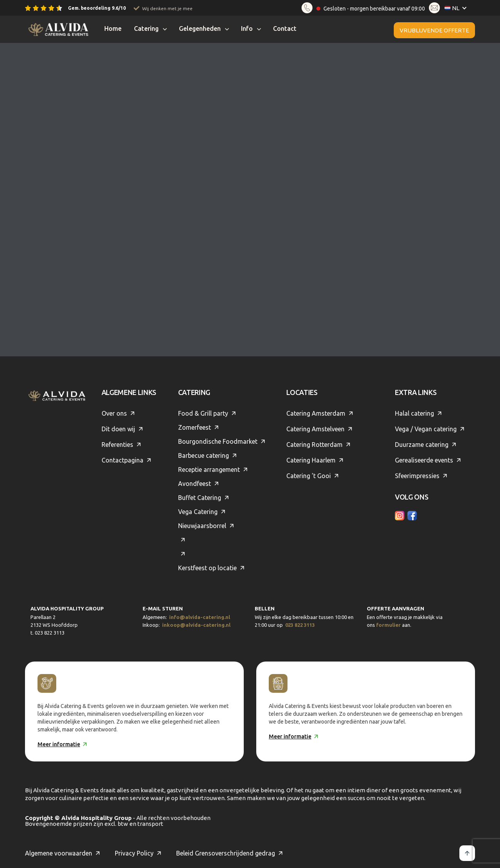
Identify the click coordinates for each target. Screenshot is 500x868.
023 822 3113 (300, 625)
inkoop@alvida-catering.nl (196, 625)
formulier (388, 625)
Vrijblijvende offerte (434, 30)
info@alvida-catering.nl (200, 617)
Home (113, 28)
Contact (285, 28)
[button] (457, 8)
